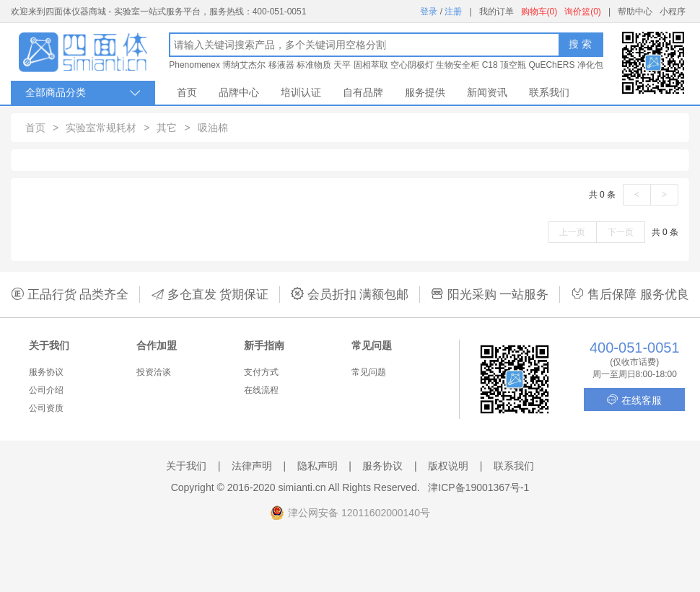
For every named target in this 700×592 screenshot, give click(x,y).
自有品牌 (363, 92)
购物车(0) (539, 12)
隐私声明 (318, 466)
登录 (429, 12)
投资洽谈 (154, 372)
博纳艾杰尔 (244, 65)
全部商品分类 (83, 93)
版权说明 (448, 466)
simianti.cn (302, 487)
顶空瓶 (513, 65)
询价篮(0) (583, 12)
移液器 (281, 65)
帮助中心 (635, 12)
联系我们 (549, 92)
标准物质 (314, 65)
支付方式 (261, 372)
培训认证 (301, 92)
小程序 (673, 12)
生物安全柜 (458, 65)
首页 (187, 92)
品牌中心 (239, 92)
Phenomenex (194, 65)
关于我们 (186, 466)
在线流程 (261, 390)
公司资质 (46, 408)
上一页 (572, 232)
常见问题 (369, 372)
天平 (342, 65)
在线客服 (634, 400)
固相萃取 (371, 65)
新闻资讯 (487, 92)
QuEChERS (551, 65)
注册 (453, 12)
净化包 (590, 65)
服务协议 (46, 372)
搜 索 (580, 44)
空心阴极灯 (412, 65)
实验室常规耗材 (101, 128)
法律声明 (252, 466)
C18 (490, 65)
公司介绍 (46, 390)
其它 (167, 128)
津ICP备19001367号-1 (478, 487)
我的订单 (496, 12)
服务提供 (425, 92)
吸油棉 (213, 128)
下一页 (621, 232)
